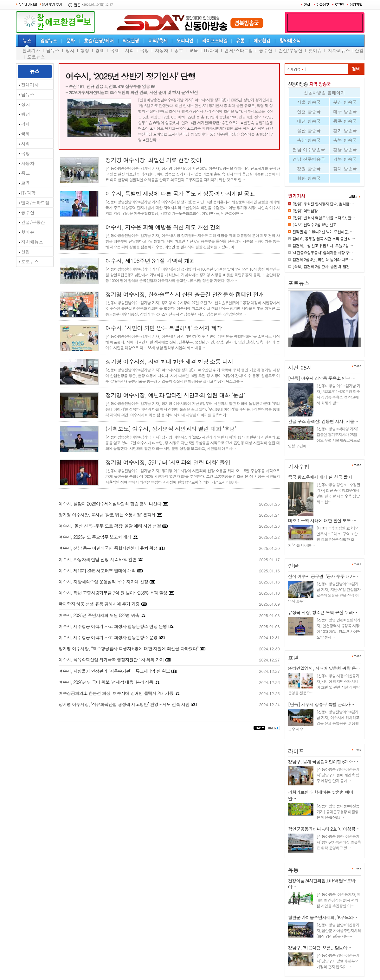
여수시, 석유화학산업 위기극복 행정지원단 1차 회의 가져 (111, 660)
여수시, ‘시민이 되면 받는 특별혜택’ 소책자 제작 (164, 328)
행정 (85, 50)
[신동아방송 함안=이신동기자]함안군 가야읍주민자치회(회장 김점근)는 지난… (339, 930)
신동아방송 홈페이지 (324, 93)
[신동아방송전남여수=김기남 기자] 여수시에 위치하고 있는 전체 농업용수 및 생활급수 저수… (324, 720)
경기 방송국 (345, 131)
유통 (293, 870)
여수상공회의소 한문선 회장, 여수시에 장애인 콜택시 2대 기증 (116, 693)
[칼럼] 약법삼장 (305, 211)
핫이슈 (315, 50)
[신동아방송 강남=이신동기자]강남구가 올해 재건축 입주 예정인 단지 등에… (338, 775)
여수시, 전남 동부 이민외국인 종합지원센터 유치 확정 (108, 548)
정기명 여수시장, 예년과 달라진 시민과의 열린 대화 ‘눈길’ (175, 395)
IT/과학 (211, 50)
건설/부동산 (290, 50)
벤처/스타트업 (239, 50)
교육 (194, 50)
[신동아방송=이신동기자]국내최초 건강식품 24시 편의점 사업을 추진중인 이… (338, 900)
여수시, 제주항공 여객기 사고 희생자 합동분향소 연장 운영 (113, 626)
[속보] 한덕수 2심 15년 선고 (315, 225)
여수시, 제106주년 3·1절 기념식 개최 (150, 261)
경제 (100, 50)
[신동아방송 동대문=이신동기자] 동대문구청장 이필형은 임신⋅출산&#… (338, 812)
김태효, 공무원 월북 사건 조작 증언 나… (324, 239)
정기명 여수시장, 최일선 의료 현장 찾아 (154, 160)
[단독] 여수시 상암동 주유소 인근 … (322, 378)
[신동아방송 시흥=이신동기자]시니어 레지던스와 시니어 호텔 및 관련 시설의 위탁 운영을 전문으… (324, 684)
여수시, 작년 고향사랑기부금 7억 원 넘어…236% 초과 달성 (113, 593)
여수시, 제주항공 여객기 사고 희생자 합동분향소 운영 (108, 637)
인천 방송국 (309, 112)
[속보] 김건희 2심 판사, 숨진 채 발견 (321, 266)
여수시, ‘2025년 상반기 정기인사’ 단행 (131, 76)
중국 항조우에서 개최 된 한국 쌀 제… (322, 477)
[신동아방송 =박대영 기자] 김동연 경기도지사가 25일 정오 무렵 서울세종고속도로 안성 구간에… (324, 437)
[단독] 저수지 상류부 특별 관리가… (321, 704)
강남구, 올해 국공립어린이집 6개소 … (323, 762)
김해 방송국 (345, 169)
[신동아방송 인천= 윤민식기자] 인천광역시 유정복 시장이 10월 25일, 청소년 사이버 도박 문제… (339, 628)
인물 (293, 566)
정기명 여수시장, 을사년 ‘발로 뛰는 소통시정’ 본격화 (107, 515)
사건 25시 (300, 368)
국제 (115, 50)
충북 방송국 (345, 140)
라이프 (296, 751)
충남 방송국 (309, 140)
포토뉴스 (36, 57)
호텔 (293, 658)
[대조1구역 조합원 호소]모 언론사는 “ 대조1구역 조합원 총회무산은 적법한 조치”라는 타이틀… (323, 536)
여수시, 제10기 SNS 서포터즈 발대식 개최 (97, 571)
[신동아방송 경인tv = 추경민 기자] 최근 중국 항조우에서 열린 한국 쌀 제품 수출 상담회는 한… (338, 493)
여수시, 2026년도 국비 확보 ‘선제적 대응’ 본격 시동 (106, 682)
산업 (359, 50)
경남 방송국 (345, 150)
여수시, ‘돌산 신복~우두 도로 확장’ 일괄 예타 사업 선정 (110, 526)
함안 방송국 (309, 178)
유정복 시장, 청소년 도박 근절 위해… (323, 612)
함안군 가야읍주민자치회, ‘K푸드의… (323, 917)
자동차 (162, 50)
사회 (130, 50)
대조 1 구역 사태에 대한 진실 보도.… (322, 520)
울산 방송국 (309, 131)
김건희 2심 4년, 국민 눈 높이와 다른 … (323, 259)
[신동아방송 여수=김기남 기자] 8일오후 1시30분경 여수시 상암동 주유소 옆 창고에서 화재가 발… (338, 394)
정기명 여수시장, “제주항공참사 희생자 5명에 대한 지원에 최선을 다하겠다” (129, 648)
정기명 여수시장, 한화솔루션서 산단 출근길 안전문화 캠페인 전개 (185, 294)
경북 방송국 (345, 159)
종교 (179, 50)
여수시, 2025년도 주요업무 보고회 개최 (95, 537)
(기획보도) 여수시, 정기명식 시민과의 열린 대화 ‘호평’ (171, 429)
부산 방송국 (345, 102)
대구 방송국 (345, 112)
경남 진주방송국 (309, 159)
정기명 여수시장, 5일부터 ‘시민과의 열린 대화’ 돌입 (168, 462)
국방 (145, 50)
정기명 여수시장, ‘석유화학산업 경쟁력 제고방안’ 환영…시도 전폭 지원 (124, 704)
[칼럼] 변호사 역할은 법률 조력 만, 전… (324, 218)
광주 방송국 (345, 121)
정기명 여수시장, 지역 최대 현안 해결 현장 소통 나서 (169, 361)
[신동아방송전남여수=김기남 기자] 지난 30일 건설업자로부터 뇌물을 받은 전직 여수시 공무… (324, 592)
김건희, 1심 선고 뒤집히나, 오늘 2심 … (323, 245)
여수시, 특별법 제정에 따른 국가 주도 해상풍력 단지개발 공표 (180, 193)
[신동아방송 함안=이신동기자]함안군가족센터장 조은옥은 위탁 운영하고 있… (339, 842)
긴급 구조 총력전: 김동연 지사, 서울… (323, 421)
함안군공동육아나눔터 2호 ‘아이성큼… (324, 829)
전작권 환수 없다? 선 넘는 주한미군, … (323, 232)
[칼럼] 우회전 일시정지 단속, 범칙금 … (323, 204)
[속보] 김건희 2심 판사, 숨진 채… (321, 350)
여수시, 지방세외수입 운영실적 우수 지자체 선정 (103, 582)
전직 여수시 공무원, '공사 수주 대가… (323, 576)
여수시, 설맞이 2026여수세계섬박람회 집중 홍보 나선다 (110, 504)
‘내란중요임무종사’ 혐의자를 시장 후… (323, 252)
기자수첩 (299, 467)
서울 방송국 (309, 102)
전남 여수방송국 (309, 150)
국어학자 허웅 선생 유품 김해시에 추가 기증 (99, 604)
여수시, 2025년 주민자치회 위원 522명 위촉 (99, 615)
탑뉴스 (53, 50)
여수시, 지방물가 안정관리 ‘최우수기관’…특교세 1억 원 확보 (114, 671)
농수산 (266, 50)
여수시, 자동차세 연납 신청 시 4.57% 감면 (98, 559)
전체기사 (31, 50)
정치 (70, 50)
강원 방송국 (309, 169)
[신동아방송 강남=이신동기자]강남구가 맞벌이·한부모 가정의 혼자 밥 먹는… (338, 961)
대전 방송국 (309, 121)
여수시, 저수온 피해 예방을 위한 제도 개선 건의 (163, 227)
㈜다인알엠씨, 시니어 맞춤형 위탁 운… (324, 668)
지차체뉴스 (339, 50)
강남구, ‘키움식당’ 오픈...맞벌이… (320, 948)
